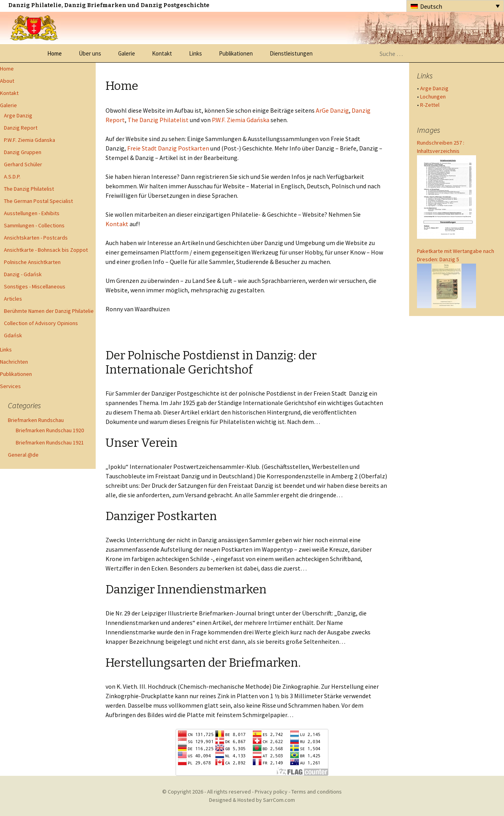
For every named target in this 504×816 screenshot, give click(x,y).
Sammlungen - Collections (34, 225)
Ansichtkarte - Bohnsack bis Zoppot (46, 250)
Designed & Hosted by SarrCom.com (252, 800)
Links (195, 53)
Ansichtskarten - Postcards (36, 238)
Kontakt (162, 53)
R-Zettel (430, 105)
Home (55, 53)
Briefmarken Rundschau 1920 (50, 430)
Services (10, 386)
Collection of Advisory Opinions (41, 323)
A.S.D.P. (12, 177)
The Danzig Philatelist (29, 189)
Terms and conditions (317, 792)
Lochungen (433, 97)
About (7, 81)
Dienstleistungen (291, 53)
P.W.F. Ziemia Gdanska (30, 140)
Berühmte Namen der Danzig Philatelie (49, 311)
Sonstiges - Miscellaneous (35, 286)
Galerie (127, 53)
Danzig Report (21, 128)
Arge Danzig (18, 115)
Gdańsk (13, 335)
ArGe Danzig (332, 110)
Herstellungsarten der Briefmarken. (203, 663)
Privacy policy (271, 792)
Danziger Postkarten (161, 516)
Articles (13, 299)
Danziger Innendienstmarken (186, 589)
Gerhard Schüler (23, 164)
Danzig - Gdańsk (23, 274)
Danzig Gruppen (23, 152)
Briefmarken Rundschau (36, 420)
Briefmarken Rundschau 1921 (50, 442)
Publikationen (236, 53)
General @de (23, 455)
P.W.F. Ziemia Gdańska (241, 120)
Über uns (90, 53)
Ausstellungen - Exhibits (32, 213)
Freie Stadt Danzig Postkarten (168, 148)
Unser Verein (142, 443)
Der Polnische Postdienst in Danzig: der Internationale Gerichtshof (211, 362)
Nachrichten (14, 362)
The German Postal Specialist (38, 201)
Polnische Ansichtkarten (32, 262)
